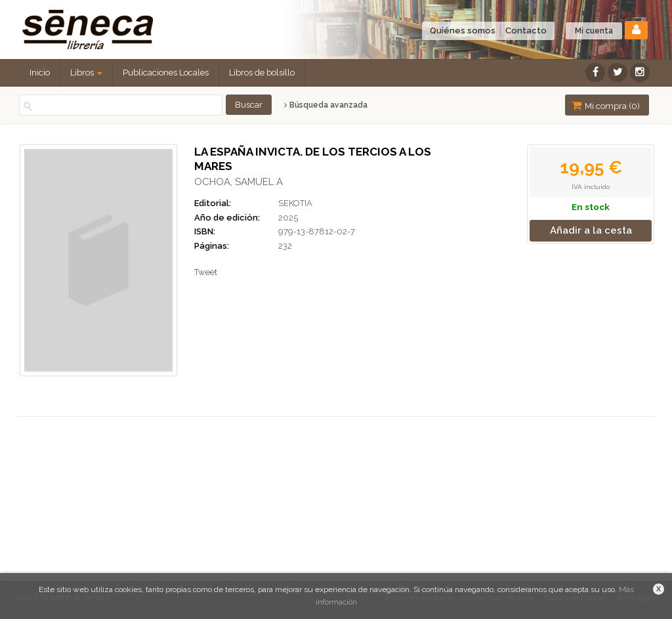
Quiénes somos (463, 31)
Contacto (526, 31)
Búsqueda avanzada (326, 105)
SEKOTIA (295, 203)
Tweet (206, 272)
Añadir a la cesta (591, 230)
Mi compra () (606, 105)
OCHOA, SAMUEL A (239, 182)
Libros (86, 73)
